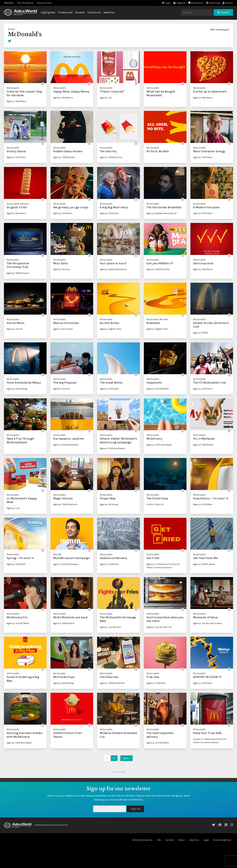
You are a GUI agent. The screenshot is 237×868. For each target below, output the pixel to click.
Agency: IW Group (109, 504)
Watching (213, 3)
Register (180, 3)
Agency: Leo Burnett (110, 627)
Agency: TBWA (200, 333)
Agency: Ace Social (63, 329)
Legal (206, 840)
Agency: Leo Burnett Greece (208, 623)
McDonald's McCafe (157, 319)
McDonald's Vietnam (18, 204)
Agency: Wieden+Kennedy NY (162, 213)
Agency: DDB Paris (203, 389)
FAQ (159, 840)
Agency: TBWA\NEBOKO (112, 683)
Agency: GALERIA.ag (17, 389)
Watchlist (109, 12)
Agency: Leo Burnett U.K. (159, 627)
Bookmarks (196, 3)
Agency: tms (13, 508)
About (182, 840)
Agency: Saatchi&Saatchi (113, 269)
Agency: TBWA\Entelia (158, 269)
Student (80, 12)
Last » (126, 758)
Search (223, 12)
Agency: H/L (106, 98)
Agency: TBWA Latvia (204, 564)
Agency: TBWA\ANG (203, 445)
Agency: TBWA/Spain (64, 157)
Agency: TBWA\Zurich (111, 157)
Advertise (194, 840)
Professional (65, 12)
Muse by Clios (44, 3)
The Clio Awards (25, 3)
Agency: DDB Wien (16, 157)
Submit (228, 3)
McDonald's (13, 88)
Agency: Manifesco (17, 101)
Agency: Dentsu (61, 269)
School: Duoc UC (155, 504)
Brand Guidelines (222, 840)
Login (166, 3)
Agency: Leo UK (14, 329)
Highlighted (48, 12)
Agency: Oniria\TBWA (158, 389)
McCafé (57, 554)
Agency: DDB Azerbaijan (66, 445)
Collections (94, 12)
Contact (170, 840)
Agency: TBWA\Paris (64, 623)
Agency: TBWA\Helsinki (65, 504)
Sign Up (135, 809)
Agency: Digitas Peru (111, 329)
